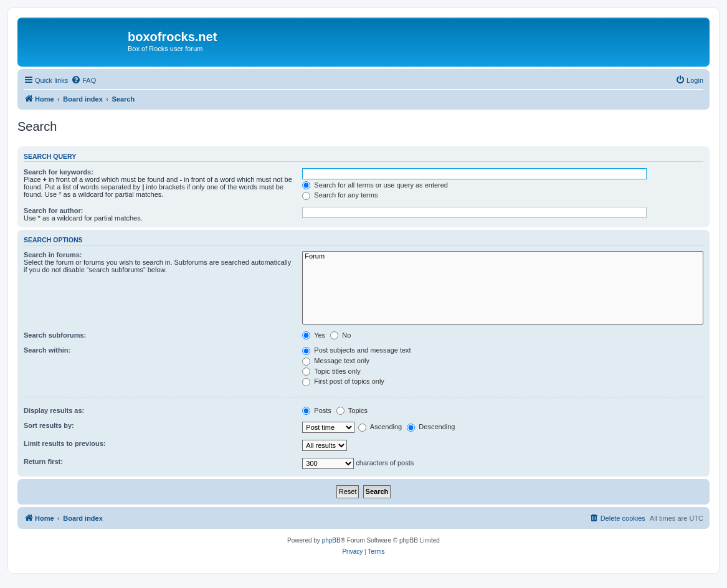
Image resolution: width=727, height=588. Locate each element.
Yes (314, 335)
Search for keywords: (59, 172)
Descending (431, 427)
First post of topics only (343, 381)
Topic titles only (331, 371)
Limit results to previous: (64, 443)
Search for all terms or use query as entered (375, 185)
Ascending (380, 427)
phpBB (331, 540)
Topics (352, 410)
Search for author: (53, 211)
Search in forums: (53, 255)
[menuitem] (83, 80)
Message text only (336, 361)
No (340, 335)
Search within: (47, 350)
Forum (503, 257)
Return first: (43, 462)
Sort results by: (49, 425)
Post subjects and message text (356, 350)
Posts (317, 410)
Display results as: (54, 410)
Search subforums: (55, 335)
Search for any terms (340, 195)
